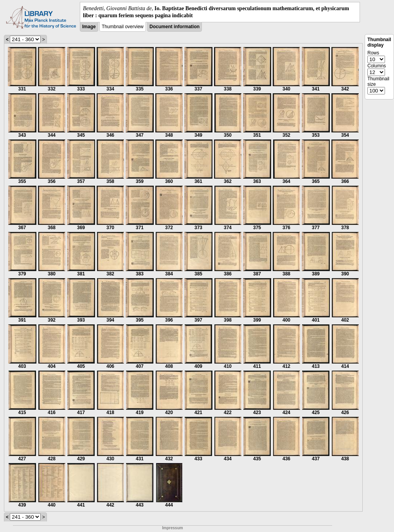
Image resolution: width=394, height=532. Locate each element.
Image (89, 27)
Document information (175, 27)
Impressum (172, 528)
